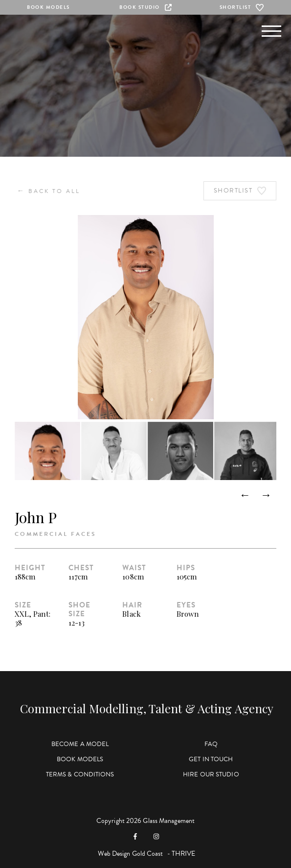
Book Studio (145, 7)
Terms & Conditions (80, 774)
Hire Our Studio (211, 774)
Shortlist (243, 7)
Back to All (49, 191)
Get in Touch (211, 759)
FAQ (211, 744)
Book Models (48, 7)
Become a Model (80, 744)
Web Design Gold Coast (130, 854)
